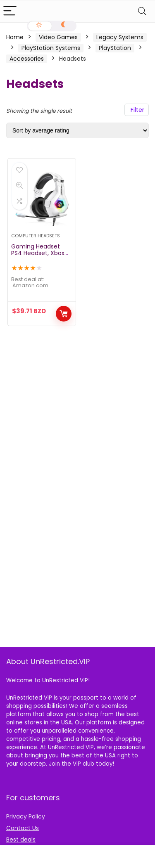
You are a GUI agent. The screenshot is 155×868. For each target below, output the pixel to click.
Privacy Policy (26, 816)
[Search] (142, 11)
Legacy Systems (120, 37)
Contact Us (23, 828)
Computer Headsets (36, 236)
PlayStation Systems (51, 48)
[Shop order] (77, 130)
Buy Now (64, 314)
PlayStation (115, 48)
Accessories (27, 59)
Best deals (21, 840)
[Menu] (10, 11)
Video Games (58, 37)
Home (15, 37)
